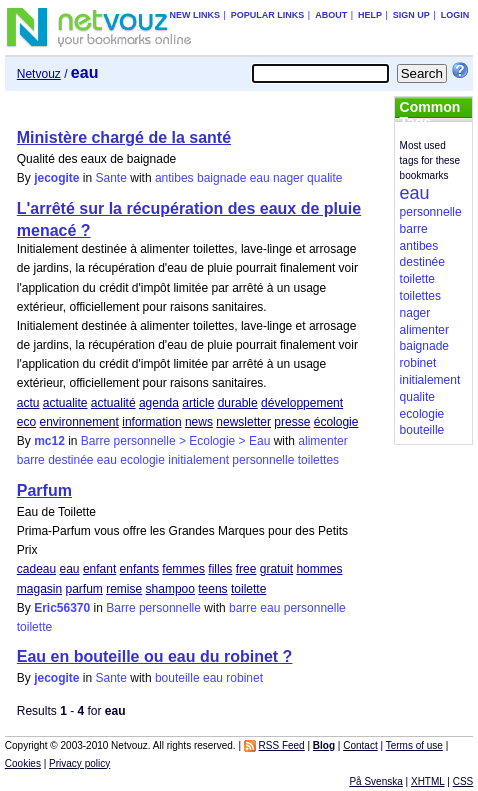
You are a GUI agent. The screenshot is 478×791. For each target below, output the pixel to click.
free (246, 569)
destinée (70, 460)
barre (31, 460)
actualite (65, 403)
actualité (113, 403)
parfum (83, 589)
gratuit (276, 569)
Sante (111, 178)
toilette (248, 589)
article (198, 403)
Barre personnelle (153, 608)
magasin (39, 589)
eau (260, 178)
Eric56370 (62, 608)
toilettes (318, 460)
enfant (99, 569)
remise (124, 589)
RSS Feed (282, 745)
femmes (183, 569)
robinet (244, 678)
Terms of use (414, 745)
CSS (463, 781)
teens (212, 589)
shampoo (170, 589)
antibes (174, 178)
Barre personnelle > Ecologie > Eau (175, 441)
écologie (336, 422)
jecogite (56, 178)
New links (194, 15)
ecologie (142, 460)
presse (292, 422)
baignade (221, 178)
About (331, 15)
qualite (324, 178)
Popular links (268, 15)
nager (288, 178)
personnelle (263, 460)
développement (302, 403)
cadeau (36, 569)
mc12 (49, 441)
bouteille (177, 678)
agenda (159, 403)
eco (26, 422)
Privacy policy (79, 763)
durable (238, 403)
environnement (78, 422)
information (151, 422)
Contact (360, 745)
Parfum (44, 490)
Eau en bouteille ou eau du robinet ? (155, 656)
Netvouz (39, 74)
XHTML (428, 781)
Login (455, 15)
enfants (139, 569)
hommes (319, 569)
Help (370, 15)
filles (220, 569)
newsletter (243, 422)
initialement (198, 460)
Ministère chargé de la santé (124, 137)
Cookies (23, 763)
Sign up (411, 15)
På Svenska (375, 781)
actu (28, 403)
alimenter (322, 441)
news (199, 422)
